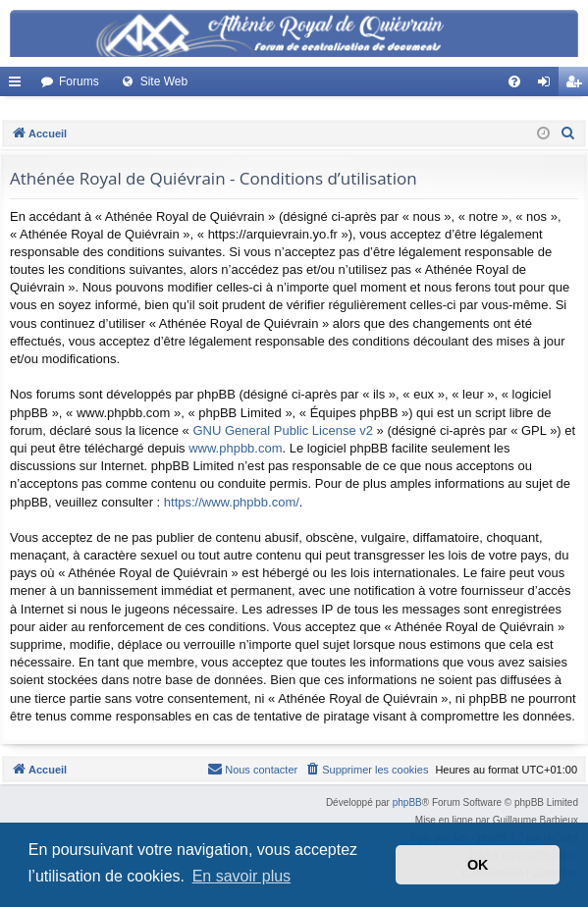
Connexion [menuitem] (548, 85)
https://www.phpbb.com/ (232, 502)
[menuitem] (514, 81)
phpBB (407, 802)
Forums (79, 81)
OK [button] (478, 865)
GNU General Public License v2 (283, 430)
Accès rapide (19, 85)
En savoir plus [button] (242, 876)
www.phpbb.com (235, 448)
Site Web (164, 81)
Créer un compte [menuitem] (578, 85)
